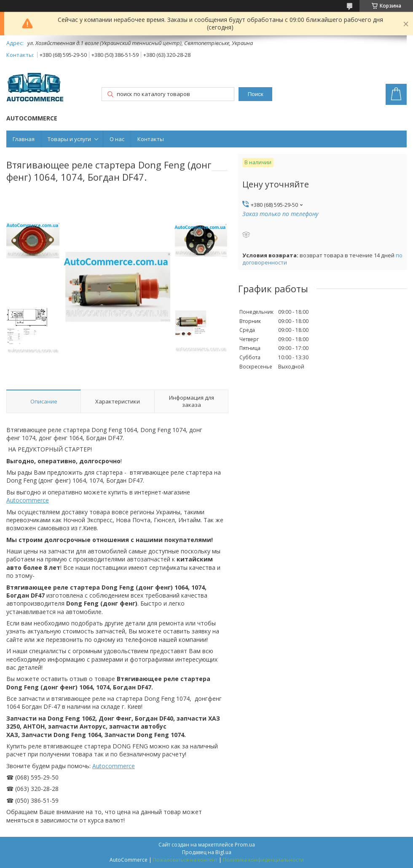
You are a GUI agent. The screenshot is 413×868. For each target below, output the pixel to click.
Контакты (151, 139)
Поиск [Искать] (256, 94)
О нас (117, 139)
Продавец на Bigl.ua (207, 852)
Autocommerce (28, 500)
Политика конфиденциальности (263, 860)
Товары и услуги (69, 139)
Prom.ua (245, 845)
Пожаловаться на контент (185, 860)
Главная (24, 139)
